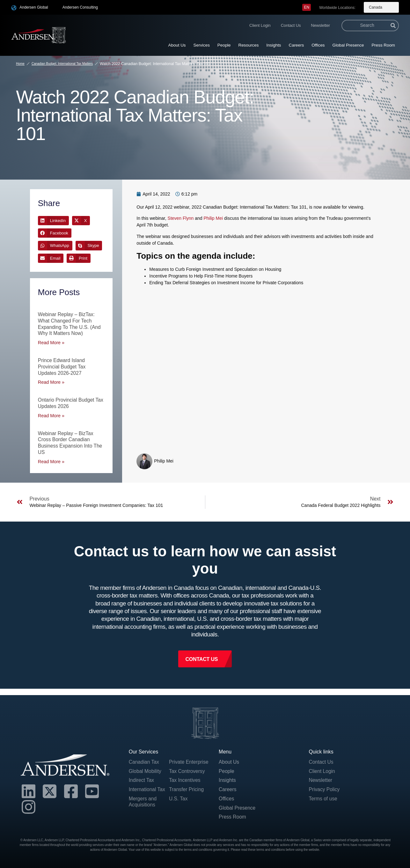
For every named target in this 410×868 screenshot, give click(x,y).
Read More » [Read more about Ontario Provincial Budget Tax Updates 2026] (51, 414)
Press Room (383, 45)
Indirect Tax (142, 779)
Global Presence (348, 45)
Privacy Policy (325, 788)
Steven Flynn (181, 218)
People (224, 45)
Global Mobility (146, 770)
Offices (318, 45)
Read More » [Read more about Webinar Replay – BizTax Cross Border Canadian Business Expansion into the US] (51, 459)
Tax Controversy (187, 776)
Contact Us (291, 25)
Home (20, 64)
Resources (249, 45)
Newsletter (320, 25)
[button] (53, 221)
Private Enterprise (181, 763)
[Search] (393, 26)
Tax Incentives (185, 785)
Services (202, 45)
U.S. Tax (179, 803)
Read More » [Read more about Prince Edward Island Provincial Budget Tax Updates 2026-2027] (51, 381)
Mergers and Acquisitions (143, 800)
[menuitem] (307, 7)
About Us (177, 45)
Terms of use (323, 797)
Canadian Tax (144, 760)
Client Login (260, 25)
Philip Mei (213, 218)
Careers (297, 45)
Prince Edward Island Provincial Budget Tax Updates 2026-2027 (62, 366)
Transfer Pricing (187, 794)
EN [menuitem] (307, 7)
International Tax (147, 788)
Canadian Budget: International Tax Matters (62, 64)
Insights (274, 45)
